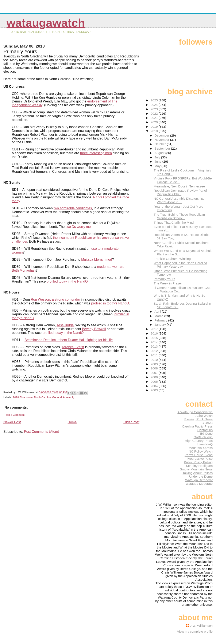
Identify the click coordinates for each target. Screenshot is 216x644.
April (158, 311)
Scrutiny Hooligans (199, 466)
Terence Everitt (73, 347)
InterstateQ (205, 444)
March (159, 316)
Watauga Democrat (199, 480)
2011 (155, 355)
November (162, 140)
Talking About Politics (198, 473)
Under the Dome (201, 476)
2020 (155, 122)
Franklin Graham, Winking (172, 259)
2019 (155, 127)
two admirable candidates (73, 208)
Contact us (205, 430)
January (161, 325)
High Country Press (199, 441)
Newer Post (12, 422)
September (163, 148)
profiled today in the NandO (67, 281)
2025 (155, 100)
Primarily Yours (164, 279)
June (158, 161)
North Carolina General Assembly (54, 397)
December (162, 135)
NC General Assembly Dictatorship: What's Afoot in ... (179, 200)
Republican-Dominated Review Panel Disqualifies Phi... (180, 192)
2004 (155, 386)
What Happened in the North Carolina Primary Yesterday (180, 265)
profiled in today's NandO (110, 303)
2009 (155, 364)
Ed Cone (206, 434)
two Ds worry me (78, 227)
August (160, 153)
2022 (155, 114)
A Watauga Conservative (195, 412)
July (158, 157)
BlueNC (207, 423)
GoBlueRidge (203, 437)
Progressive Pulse (200, 459)
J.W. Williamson (201, 626)
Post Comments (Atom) (42, 432)
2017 (155, 329)
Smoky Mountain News (196, 469)
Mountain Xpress (201, 448)
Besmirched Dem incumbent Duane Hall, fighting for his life (69, 340)
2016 (155, 333)
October (161, 144)
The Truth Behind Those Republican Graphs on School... (179, 216)
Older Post (131, 422)
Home (72, 422)
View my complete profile (195, 631)
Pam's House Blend (199, 455)
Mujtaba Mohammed (97, 260)
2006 (155, 377)
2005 (155, 382)
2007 (155, 373)
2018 (155, 131)
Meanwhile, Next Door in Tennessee (179, 186)
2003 (155, 390)
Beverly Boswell (94, 329)
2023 (155, 109)
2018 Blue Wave (23, 397)
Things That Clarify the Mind (174, 222)
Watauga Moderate (199, 484)
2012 (155, 351)
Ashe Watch (204, 416)
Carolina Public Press (197, 426)
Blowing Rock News (198, 419)
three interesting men (96, 153)
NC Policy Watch (201, 451)
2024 (155, 105)
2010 (155, 360)
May (158, 166)
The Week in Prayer (168, 283)
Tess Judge (65, 325)
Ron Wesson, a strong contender (55, 299)
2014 (155, 342)
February (161, 320)
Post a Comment (14, 415)
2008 (155, 368)
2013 (155, 346)
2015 (155, 338)
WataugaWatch (46, 23)
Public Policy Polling (198, 462)
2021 (155, 118)
